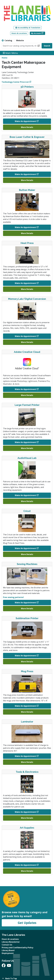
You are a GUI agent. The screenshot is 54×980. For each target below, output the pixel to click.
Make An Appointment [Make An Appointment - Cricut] (25, 548)
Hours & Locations (19, 33)
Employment (8, 953)
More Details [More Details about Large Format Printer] (27, 448)
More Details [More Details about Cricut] (27, 554)
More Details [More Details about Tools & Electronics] (27, 818)
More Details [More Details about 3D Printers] (27, 127)
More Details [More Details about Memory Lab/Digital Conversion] (27, 342)
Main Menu (10, 53)
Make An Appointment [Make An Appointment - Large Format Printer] (25, 442)
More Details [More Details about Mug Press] (27, 712)
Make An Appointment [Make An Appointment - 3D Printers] (25, 121)
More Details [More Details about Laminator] (27, 762)
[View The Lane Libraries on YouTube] (9, 966)
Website (20, 40)
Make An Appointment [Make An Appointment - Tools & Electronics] (25, 812)
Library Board (8, 950)
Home (5, 58)
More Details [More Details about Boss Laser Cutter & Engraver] (27, 180)
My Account (36, 33)
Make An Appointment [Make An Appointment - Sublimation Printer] (25, 656)
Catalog (8, 40)
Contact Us (7, 945)
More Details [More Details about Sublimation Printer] (27, 662)
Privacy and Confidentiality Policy (17, 948)
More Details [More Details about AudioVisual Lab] (27, 501)
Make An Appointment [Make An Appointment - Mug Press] (25, 706)
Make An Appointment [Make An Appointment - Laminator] (25, 756)
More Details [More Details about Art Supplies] (27, 871)
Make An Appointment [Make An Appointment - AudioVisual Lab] (25, 495)
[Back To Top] (27, 978)
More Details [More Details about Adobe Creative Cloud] (27, 395)
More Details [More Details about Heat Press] (27, 289)
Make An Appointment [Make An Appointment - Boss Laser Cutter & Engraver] (25, 174)
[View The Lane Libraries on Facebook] (4, 966)
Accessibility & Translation (28, 28)
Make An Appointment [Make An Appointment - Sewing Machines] (25, 603)
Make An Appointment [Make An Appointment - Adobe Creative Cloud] (25, 389)
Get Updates (27, 923)
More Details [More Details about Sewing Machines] (27, 609)
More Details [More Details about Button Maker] (27, 233)
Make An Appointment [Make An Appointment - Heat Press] (25, 283)
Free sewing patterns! (13, 597)
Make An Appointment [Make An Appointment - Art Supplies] (25, 865)
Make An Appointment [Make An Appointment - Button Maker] (25, 227)
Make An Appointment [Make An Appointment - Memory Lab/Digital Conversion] (25, 336)
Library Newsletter (11, 942)
